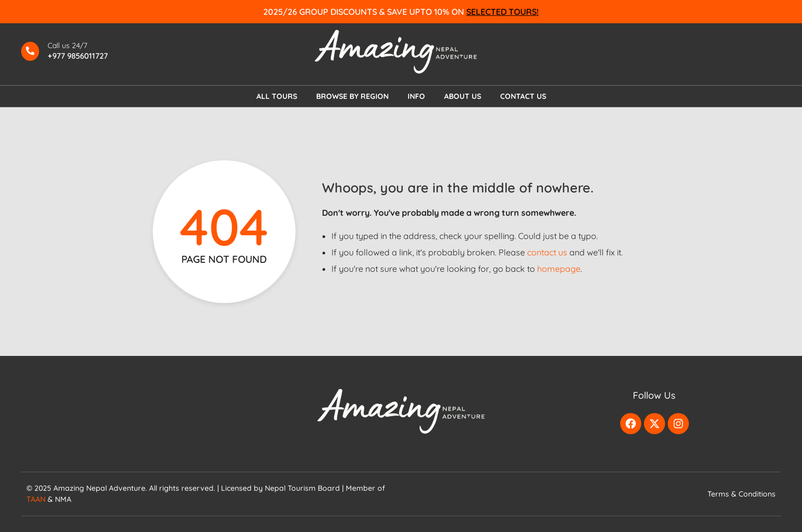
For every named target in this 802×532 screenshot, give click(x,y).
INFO (416, 96)
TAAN (36, 499)
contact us (547, 252)
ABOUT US (463, 96)
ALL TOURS (277, 96)
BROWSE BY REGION (352, 96)
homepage (559, 269)
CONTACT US (523, 96)
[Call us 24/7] (30, 51)
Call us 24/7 (67, 45)
